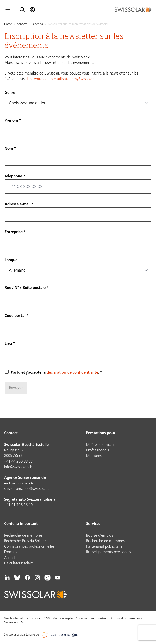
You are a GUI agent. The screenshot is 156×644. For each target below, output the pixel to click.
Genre (10, 93)
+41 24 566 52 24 (18, 483)
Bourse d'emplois (100, 536)
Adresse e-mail (17, 204)
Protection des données (91, 619)
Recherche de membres (23, 536)
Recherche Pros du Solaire (25, 541)
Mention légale (63, 619)
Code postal (15, 316)
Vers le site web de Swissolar (23, 619)
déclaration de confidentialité (72, 373)
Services (22, 24)
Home (8, 24)
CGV (47, 619)
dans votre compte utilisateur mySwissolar (59, 79)
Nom (9, 149)
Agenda (38, 24)
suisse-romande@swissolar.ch (28, 489)
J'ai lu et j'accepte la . (55, 373)
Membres (94, 456)
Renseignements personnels (109, 552)
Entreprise (14, 232)
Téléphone (13, 177)
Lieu (8, 344)
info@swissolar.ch (18, 467)
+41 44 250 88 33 (18, 462)
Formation (12, 552)
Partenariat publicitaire (104, 547)
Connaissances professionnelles (29, 547)
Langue (11, 260)
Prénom (11, 121)
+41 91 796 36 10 (18, 505)
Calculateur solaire (19, 564)
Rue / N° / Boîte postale (25, 288)
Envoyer (16, 388)
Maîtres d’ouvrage (101, 445)
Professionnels (98, 450)
